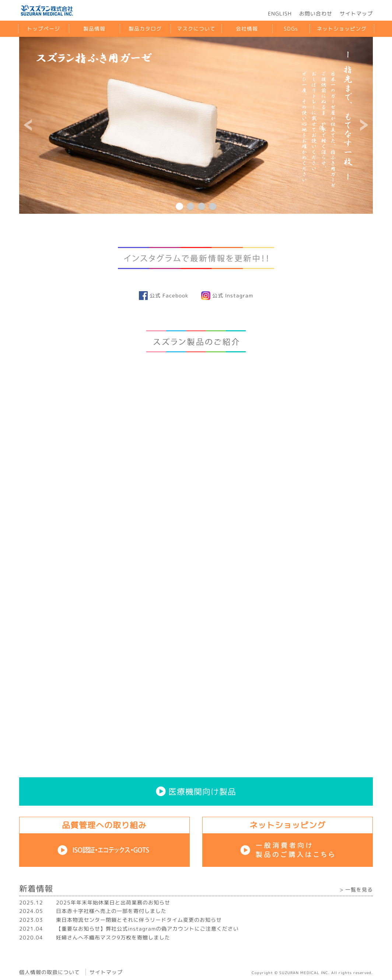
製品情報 (94, 29)
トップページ (43, 29)
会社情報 (247, 29)
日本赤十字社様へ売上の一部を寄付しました (111, 911)
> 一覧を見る (356, 890)
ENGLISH (280, 13)
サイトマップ (356, 13)
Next (363, 125)
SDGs (291, 29)
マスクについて (196, 29)
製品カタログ (145, 29)
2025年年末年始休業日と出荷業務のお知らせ (113, 902)
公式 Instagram (227, 295)
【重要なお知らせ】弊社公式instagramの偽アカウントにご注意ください (147, 929)
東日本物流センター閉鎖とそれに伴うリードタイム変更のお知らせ (139, 920)
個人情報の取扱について (50, 972)
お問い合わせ (316, 13)
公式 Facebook (164, 295)
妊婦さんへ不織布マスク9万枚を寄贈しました (113, 937)
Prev (29, 125)
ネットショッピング (342, 29)
